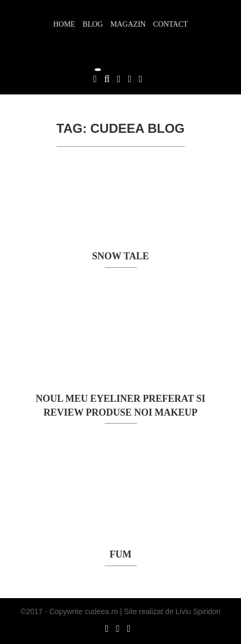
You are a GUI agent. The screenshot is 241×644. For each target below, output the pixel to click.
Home (64, 24)
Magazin (128, 24)
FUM (121, 554)
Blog (93, 24)
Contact (171, 24)
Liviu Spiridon (198, 611)
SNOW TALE (121, 256)
